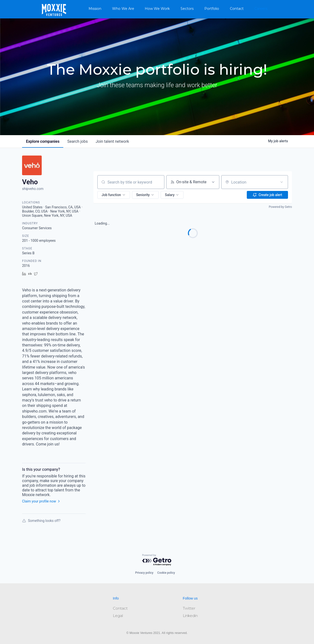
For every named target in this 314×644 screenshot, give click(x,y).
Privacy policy (144, 573)
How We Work (157, 9)
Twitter (189, 608)
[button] (114, 195)
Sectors (187, 9)
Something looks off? (41, 521)
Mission (95, 9)
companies (43, 141)
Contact (237, 9)
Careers (261, 9)
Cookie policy (166, 573)
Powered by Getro (280, 207)
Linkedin (190, 616)
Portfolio (212, 9)
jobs (77, 141)
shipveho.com (33, 189)
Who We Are (123, 9)
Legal (118, 616)
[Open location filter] (282, 182)
